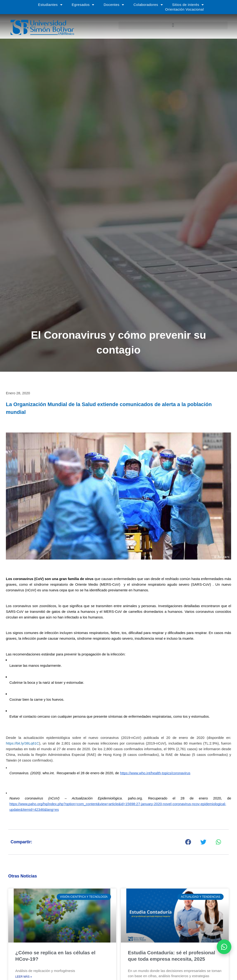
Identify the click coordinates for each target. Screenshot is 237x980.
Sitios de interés (188, 5)
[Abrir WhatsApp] (224, 947)
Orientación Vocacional (184, 9)
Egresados (83, 5)
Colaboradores (148, 5)
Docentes (114, 5)
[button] (173, 25)
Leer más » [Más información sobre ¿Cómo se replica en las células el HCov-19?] (24, 977)
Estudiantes (50, 5)
